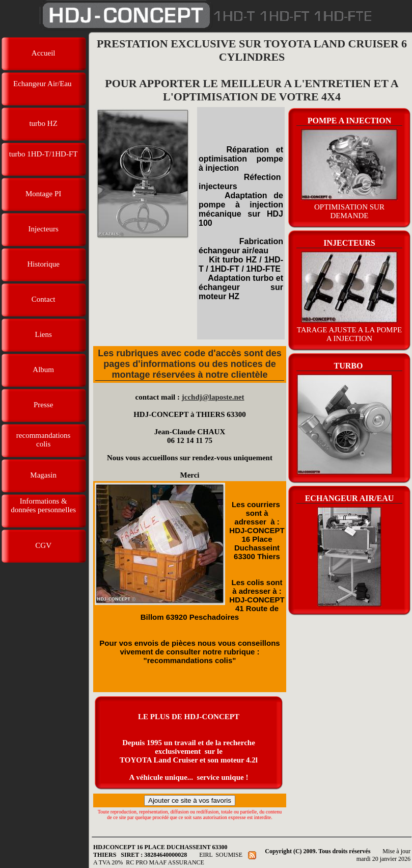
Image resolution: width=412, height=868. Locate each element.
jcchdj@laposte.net (213, 397)
